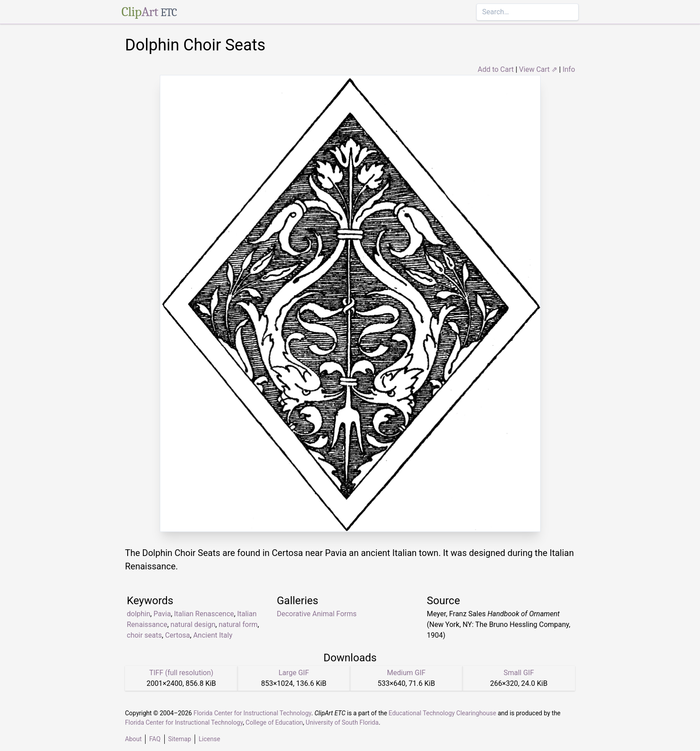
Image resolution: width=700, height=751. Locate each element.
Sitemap (180, 739)
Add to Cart (496, 69)
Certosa (178, 635)
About (133, 739)
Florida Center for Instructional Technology (252, 713)
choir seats (144, 635)
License (209, 739)
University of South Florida (342, 722)
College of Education (274, 722)
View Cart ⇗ (538, 69)
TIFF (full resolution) (181, 673)
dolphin (139, 614)
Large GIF (294, 673)
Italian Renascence (204, 614)
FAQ (155, 739)
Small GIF (519, 673)
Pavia (162, 614)
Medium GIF (406, 673)
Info (569, 69)
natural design (193, 624)
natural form (238, 624)
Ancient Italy (213, 635)
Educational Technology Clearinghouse (443, 713)
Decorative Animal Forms (317, 614)
